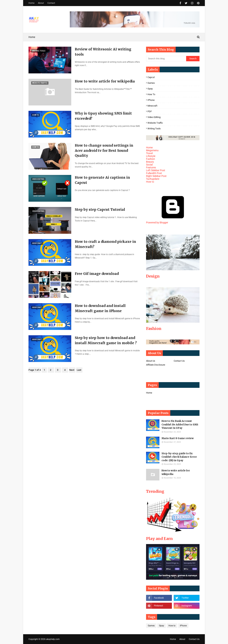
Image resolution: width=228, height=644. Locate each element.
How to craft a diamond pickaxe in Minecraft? (105, 244)
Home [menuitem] (32, 37)
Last (79, 370)
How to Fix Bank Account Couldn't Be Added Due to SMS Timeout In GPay (180, 425)
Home (31, 3)
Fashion (151, 159)
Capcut (151, 77)
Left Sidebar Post (156, 170)
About (41, 3)
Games (151, 83)
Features (151, 167)
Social (149, 165)
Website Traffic (155, 123)
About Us (151, 361)
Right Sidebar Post (156, 176)
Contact (51, 3)
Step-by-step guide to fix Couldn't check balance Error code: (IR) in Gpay (179, 457)
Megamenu (152, 150)
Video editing (154, 117)
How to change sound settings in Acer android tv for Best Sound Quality (104, 150)
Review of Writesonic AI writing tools (103, 52)
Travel (149, 153)
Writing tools (154, 129)
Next (72, 370)
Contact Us (179, 361)
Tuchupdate (153, 179)
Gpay (150, 89)
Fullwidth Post (154, 173)
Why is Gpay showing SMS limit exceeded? (103, 116)
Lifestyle (151, 156)
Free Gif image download (97, 274)
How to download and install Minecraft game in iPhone (100, 308)
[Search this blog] (166, 59)
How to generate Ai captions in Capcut (102, 180)
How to (151, 94)
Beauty (150, 162)
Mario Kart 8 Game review (178, 438)
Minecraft (152, 106)
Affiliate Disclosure (156, 365)
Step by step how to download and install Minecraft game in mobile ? (106, 340)
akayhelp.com (53, 639)
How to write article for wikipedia (105, 81)
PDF (150, 111)
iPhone (151, 100)
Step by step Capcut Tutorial (100, 210)
